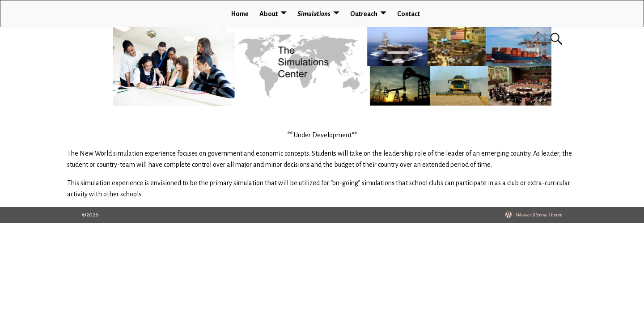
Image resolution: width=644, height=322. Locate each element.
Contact (409, 14)
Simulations (314, 14)
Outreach (364, 14)
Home (240, 14)
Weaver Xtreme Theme (539, 215)
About (269, 14)
